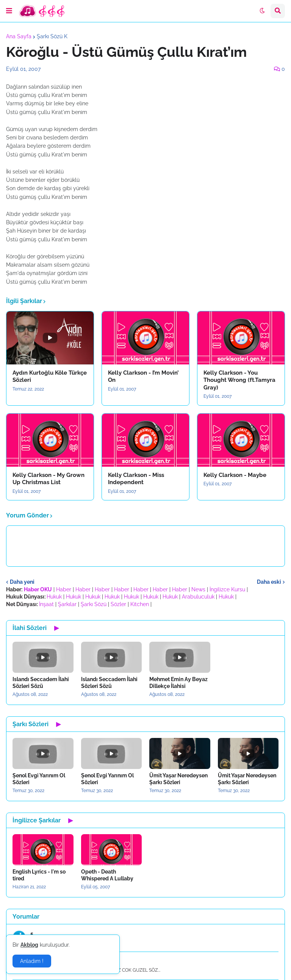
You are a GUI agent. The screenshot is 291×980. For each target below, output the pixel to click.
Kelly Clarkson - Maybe (235, 475)
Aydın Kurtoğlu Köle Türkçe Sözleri (50, 377)
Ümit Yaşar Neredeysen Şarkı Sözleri (178, 779)
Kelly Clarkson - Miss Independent (136, 479)
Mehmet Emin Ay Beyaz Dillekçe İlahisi (178, 683)
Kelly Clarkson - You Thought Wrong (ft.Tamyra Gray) (239, 380)
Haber (64, 589)
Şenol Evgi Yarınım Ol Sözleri (39, 779)
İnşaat (46, 604)
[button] (9, 11)
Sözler (118, 604)
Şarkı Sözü (94, 604)
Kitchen (140, 604)
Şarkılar (67, 604)
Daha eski (269, 582)
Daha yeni (22, 582)
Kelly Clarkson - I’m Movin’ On (143, 377)
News (198, 589)
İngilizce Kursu (227, 589)
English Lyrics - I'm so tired (39, 875)
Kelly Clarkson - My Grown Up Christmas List (48, 479)
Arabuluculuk (198, 597)
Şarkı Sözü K (52, 36)
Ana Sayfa (19, 36)
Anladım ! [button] (32, 961)
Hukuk (54, 597)
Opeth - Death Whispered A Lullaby (107, 875)
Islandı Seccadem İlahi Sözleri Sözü (41, 683)
